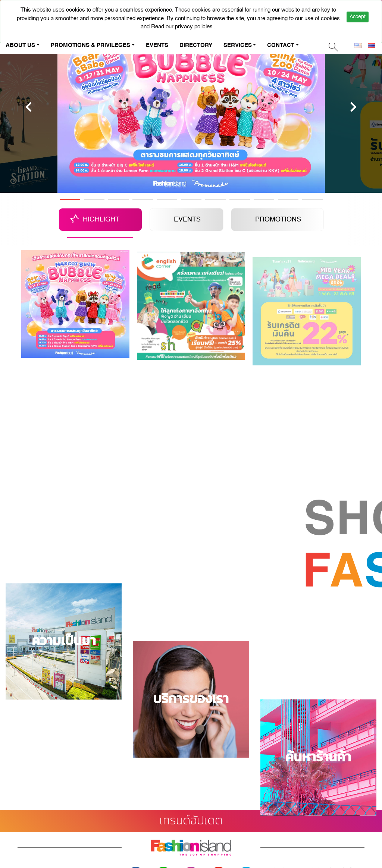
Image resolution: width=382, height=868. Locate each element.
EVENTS (157, 45)
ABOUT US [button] (20, 45)
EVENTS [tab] (187, 220)
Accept (358, 17)
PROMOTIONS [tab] (278, 220)
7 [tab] (215, 199)
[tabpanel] (191, 107)
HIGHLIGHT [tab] (101, 220)
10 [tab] (288, 199)
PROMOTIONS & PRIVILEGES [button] (90, 45)
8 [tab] (240, 199)
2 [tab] (94, 199)
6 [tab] (191, 199)
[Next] (353, 107)
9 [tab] (264, 199)
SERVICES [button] (238, 45)
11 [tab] (312, 199)
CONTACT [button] (281, 45)
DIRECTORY (196, 45)
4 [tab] (143, 199)
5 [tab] (167, 199)
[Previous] (29, 107)
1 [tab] (70, 199)
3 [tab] (118, 199)
